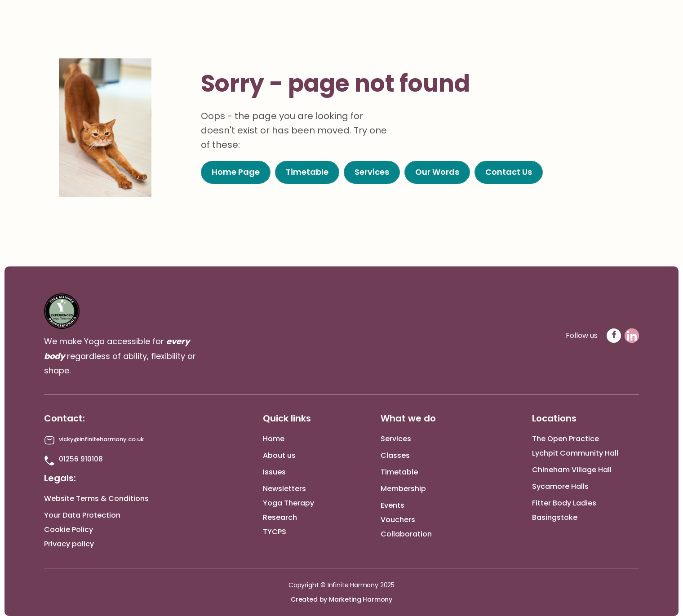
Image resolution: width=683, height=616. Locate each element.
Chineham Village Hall (572, 470)
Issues (274, 472)
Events (393, 505)
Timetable (399, 472)
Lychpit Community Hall (575, 453)
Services (396, 439)
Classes (395, 455)
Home (274, 439)
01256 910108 (81, 459)
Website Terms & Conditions (96, 499)
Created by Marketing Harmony (341, 599)
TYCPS (275, 532)
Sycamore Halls (560, 486)
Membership (403, 489)
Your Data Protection (82, 515)
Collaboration (406, 534)
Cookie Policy (69, 530)
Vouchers (398, 520)
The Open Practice (565, 439)
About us (279, 455)
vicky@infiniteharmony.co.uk (101, 439)
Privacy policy (69, 544)
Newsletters (284, 489)
